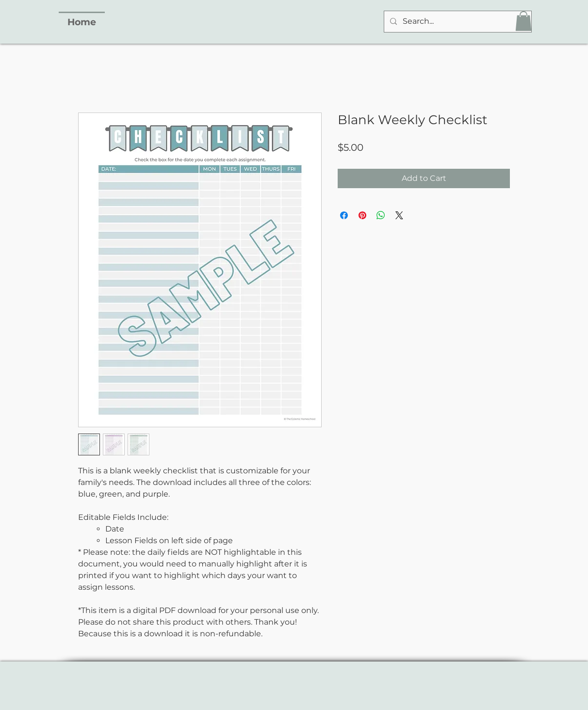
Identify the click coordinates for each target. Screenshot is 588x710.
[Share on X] (399, 215)
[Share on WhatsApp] (381, 215)
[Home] (82, 21)
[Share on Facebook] (344, 215)
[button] (523, 21)
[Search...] (457, 22)
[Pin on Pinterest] (362, 215)
